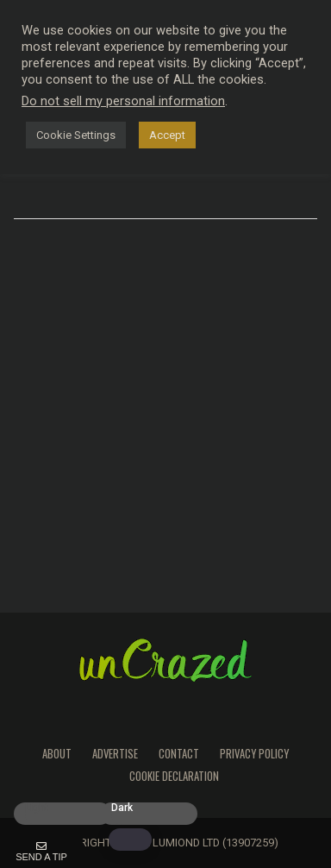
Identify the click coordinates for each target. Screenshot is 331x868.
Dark (122, 808)
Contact (179, 754)
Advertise (115, 754)
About (57, 754)
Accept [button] (167, 135)
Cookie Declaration (174, 776)
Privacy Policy (254, 754)
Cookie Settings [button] (76, 135)
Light (37, 808)
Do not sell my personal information (123, 101)
